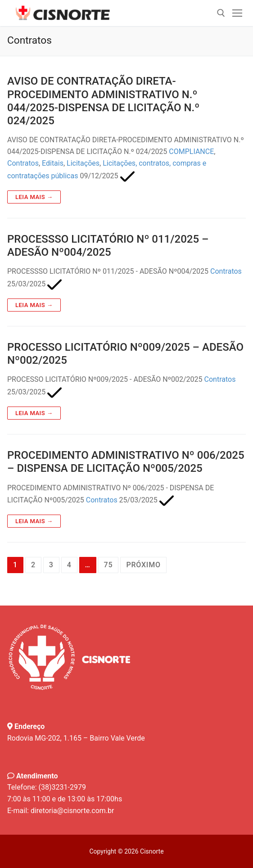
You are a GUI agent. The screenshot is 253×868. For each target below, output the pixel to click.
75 (108, 565)
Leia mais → (34, 197)
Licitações (83, 163)
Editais (53, 163)
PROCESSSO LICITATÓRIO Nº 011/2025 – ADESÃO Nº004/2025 (108, 246)
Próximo (143, 565)
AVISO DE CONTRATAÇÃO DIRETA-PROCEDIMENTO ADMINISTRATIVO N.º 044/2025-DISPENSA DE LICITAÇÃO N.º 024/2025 (103, 101)
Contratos (23, 163)
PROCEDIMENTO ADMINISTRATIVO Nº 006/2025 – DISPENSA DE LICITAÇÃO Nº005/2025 (126, 462)
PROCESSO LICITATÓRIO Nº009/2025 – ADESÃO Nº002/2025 (125, 354)
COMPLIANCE (191, 151)
